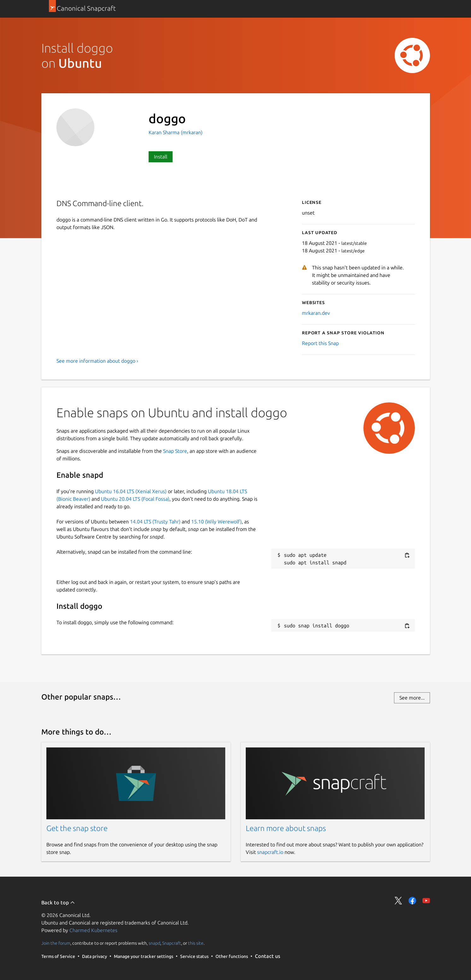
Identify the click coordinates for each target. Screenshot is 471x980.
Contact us (268, 956)
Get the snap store (77, 828)
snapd (154, 943)
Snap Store (175, 451)
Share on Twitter (398, 901)
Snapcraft (172, 943)
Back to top (58, 902)
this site (196, 943)
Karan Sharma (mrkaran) (176, 132)
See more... (412, 698)
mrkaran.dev (316, 313)
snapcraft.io (270, 852)
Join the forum (56, 943)
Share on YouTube (426, 901)
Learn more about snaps (286, 828)
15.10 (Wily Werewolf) (216, 522)
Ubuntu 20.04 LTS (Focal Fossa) (135, 499)
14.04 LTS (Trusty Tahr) (155, 522)
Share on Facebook (412, 901)
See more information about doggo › (97, 361)
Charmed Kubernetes (93, 930)
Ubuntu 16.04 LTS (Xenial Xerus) (131, 491)
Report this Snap (320, 343)
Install (161, 157)
